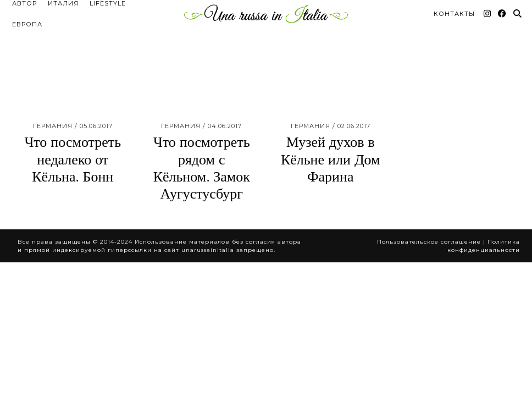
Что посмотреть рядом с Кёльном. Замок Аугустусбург (202, 139)
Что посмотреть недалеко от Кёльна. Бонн (73, 130)
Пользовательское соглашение (429, 212)
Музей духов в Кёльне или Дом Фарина (331, 130)
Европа (27, 15)
